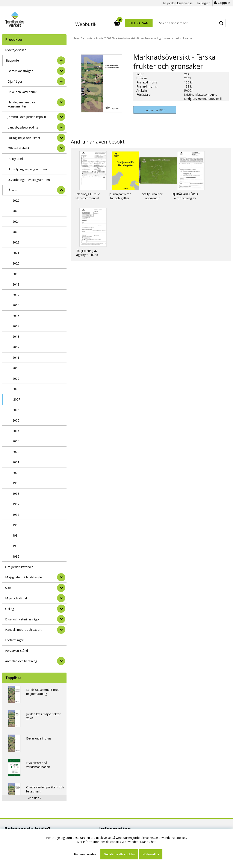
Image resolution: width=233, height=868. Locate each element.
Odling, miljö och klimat (24, 138)
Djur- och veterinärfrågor (23, 619)
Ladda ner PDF (155, 110)
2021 (16, 253)
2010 (16, 368)
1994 (16, 535)
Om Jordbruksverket (19, 567)
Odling (10, 609)
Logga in (224, 3)
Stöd (8, 588)
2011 (16, 358)
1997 (16, 504)
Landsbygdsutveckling (23, 127)
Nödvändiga (151, 854)
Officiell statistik (19, 148)
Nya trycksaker (15, 50)
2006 (16, 410)
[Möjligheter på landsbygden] (61, 577)
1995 (16, 525)
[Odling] (61, 609)
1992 (16, 556)
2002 (16, 452)
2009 (16, 379)
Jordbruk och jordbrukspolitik (28, 117)
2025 (16, 211)
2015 (16, 316)
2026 (16, 200)
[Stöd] (61, 588)
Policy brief (15, 159)
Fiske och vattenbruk (22, 92)
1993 (16, 546)
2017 (16, 295)
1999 (16, 483)
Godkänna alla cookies (119, 854)
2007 (17, 399)
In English (204, 3)
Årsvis (13, 190)
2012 (16, 347)
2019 (16, 274)
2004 (16, 431)
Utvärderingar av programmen (29, 180)
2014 (16, 326)
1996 (16, 515)
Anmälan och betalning (21, 661)
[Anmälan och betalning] (61, 661)
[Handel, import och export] (61, 630)
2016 (16, 305)
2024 (16, 222)
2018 (16, 284)
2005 (16, 420)
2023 (16, 232)
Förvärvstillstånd (17, 651)
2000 (16, 473)
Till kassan (212, 23)
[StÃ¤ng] (61, 60)
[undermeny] (61, 71)
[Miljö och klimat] (61, 598)
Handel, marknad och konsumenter (23, 104)
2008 (16, 389)
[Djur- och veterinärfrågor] (61, 619)
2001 (16, 462)
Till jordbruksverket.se (178, 3)
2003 (16, 441)
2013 (16, 336)
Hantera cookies (85, 854)
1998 (16, 494)
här (153, 842)
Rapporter (13, 60)
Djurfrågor (15, 81)
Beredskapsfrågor (20, 71)
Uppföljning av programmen (27, 169)
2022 (16, 242)
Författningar (14, 640)
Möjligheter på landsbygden (24, 577)
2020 (16, 263)
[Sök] (135, 23)
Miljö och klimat (16, 598)
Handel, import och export (23, 630)
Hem (76, 38)
